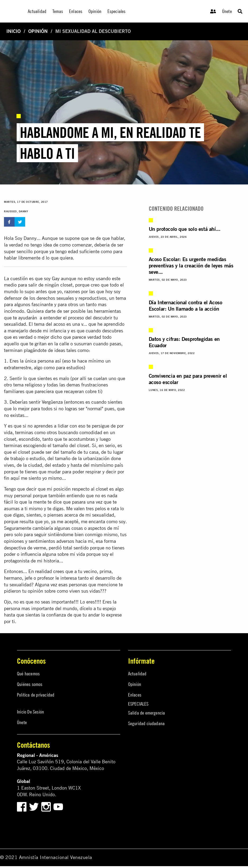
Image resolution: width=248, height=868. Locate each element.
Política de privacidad (36, 695)
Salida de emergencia (147, 713)
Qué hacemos (28, 674)
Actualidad (137, 674)
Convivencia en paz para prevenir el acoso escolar (188, 379)
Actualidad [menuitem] (37, 11)
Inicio (13, 31)
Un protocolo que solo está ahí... (185, 229)
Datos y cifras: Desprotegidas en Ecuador (184, 342)
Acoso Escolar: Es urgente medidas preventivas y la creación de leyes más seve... (191, 265)
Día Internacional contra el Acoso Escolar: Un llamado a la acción (186, 305)
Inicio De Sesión (30, 712)
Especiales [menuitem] (117, 11)
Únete (227, 11)
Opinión (38, 31)
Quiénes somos (30, 684)
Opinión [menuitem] (95, 11)
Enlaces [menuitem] (76, 11)
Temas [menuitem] (58, 11)
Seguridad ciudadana (146, 723)
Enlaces (135, 695)
